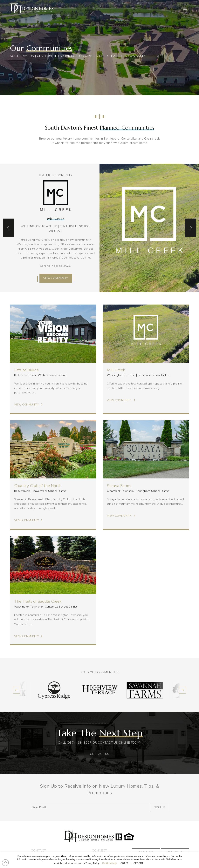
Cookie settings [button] (109, 863)
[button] (185, 8)
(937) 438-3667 (79, 743)
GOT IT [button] (124, 863)
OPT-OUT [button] (138, 863)
